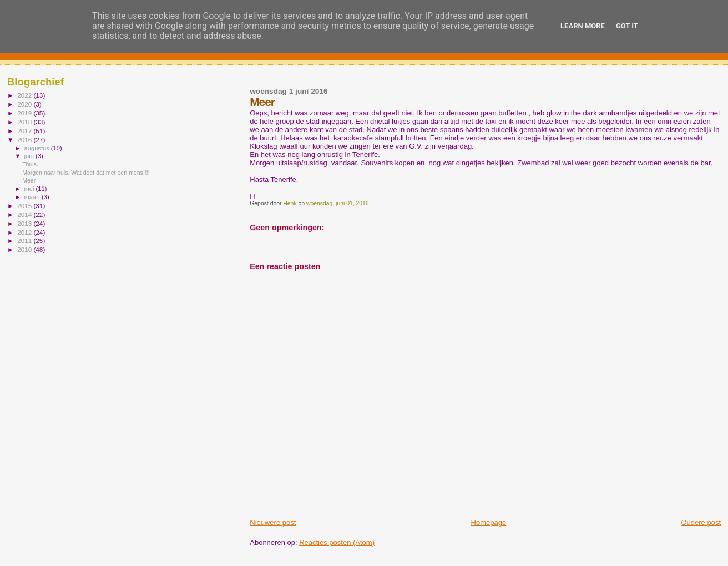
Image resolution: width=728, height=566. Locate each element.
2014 (25, 214)
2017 (25, 131)
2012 (25, 232)
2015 (25, 206)
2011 (25, 241)
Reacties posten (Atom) (337, 542)
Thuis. (30, 164)
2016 (25, 140)
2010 (25, 249)
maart (33, 197)
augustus (38, 148)
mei (30, 189)
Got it (627, 26)
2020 (25, 104)
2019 (25, 113)
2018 (25, 122)
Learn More (583, 26)
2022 (25, 95)
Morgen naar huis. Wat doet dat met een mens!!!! (86, 173)
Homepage (489, 522)
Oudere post (701, 522)
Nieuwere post (273, 522)
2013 (25, 223)
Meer (29, 180)
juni (30, 156)
